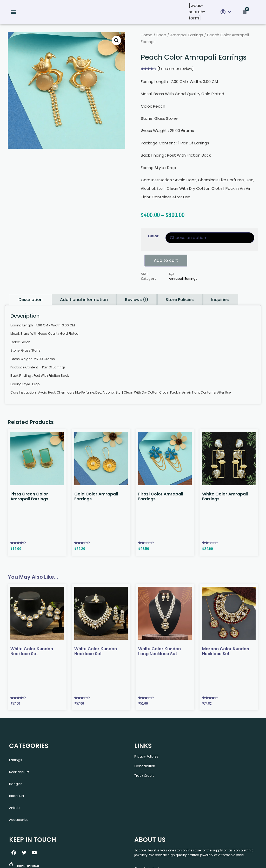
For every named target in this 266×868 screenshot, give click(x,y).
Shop (161, 35)
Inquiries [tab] (220, 300)
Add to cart (166, 260)
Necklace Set (19, 772)
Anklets (15, 808)
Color (153, 236)
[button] (13, 12)
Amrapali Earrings (187, 35)
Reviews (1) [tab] (137, 300)
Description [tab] (31, 300)
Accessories (19, 820)
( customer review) (175, 69)
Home (147, 35)
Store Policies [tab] (180, 300)
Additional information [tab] (84, 300)
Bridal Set (17, 796)
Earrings (16, 760)
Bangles (16, 784)
